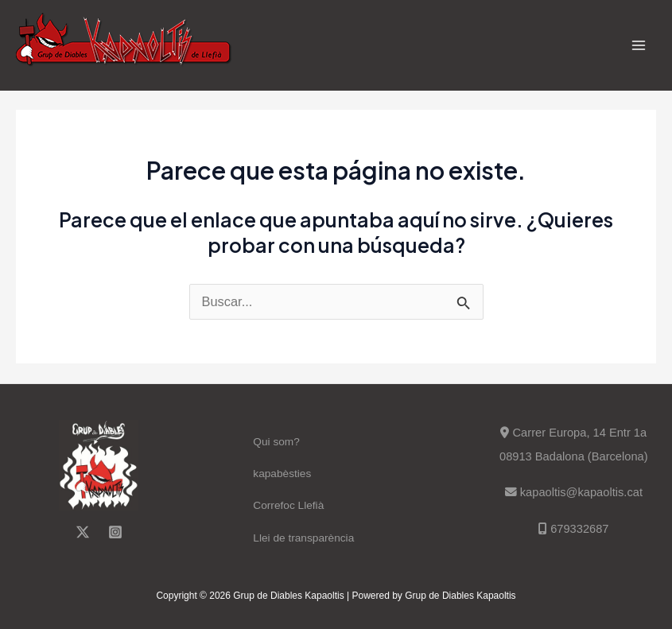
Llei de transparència (303, 538)
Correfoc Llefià (288, 505)
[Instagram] (115, 532)
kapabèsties (282, 474)
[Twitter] (83, 532)
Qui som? (276, 442)
